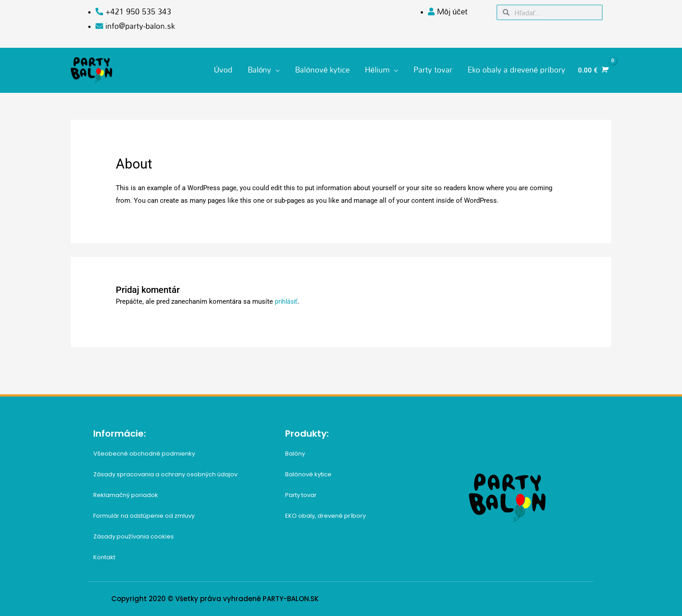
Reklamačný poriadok (126, 491)
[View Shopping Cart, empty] (592, 68)
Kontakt (104, 553)
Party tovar (301, 491)
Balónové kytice (308, 470)
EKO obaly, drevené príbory (325, 512)
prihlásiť (287, 297)
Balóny (295, 449)
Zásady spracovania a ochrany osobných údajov (165, 470)
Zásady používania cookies (134, 532)
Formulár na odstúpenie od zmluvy (144, 512)
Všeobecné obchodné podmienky (144, 449)
